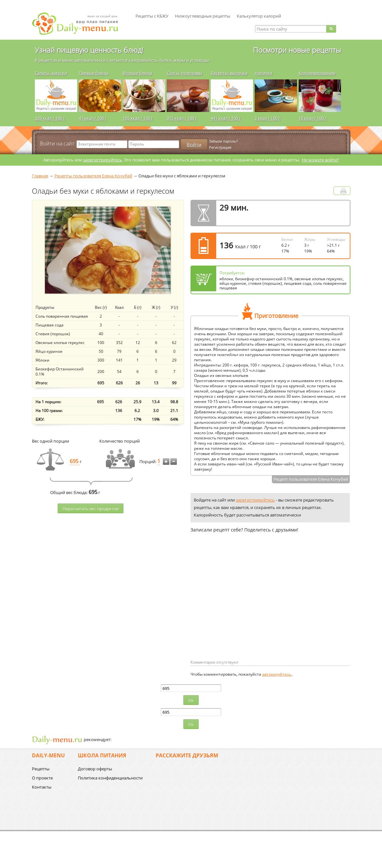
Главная (40, 176)
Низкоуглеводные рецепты (203, 16)
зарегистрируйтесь (103, 160)
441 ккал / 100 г (226, 118)
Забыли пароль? (223, 141)
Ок (191, 700)
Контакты (42, 787)
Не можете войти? (320, 160)
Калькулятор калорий (259, 16)
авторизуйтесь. (277, 674)
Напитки (263, 73)
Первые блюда (94, 73)
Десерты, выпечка (229, 73)
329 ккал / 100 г (50, 118)
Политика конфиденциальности (110, 778)
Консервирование (317, 73)
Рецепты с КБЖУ (152, 16)
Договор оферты (95, 769)
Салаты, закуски (51, 73)
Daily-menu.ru (79, 24)
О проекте (42, 778)
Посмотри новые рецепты (297, 50)
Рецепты (41, 769)
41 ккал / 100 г (93, 118)
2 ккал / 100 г (268, 118)
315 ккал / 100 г (182, 118)
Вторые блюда (137, 73)
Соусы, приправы (184, 73)
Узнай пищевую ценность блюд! (89, 50)
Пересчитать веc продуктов (91, 509)
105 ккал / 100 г (138, 118)
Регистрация (220, 147)
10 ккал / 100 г (313, 118)
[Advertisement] (245, 607)
